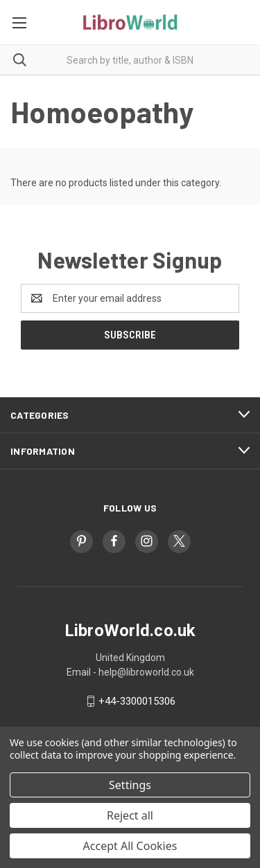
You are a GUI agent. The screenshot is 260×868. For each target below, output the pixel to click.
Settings (130, 785)
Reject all (130, 815)
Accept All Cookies (130, 846)
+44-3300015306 (137, 701)
